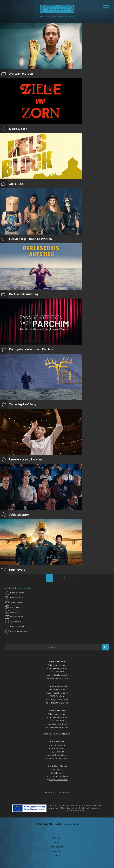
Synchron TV (16, 622)
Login (57, 856)
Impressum (57, 851)
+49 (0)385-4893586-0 (59, 758)
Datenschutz (57, 847)
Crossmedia (16, 607)
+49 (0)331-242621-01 (59, 679)
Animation (15, 612)
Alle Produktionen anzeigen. (19, 588)
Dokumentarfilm (18, 626)
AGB (57, 843)
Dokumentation (17, 598)
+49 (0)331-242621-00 (61, 734)
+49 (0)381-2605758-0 (59, 780)
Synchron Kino (17, 617)
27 (87, 578)
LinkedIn (49, 793)
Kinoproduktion (17, 593)
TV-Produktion (17, 603)
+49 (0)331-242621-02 (59, 703)
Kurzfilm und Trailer (19, 632)
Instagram (64, 793)
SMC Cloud (57, 838)
